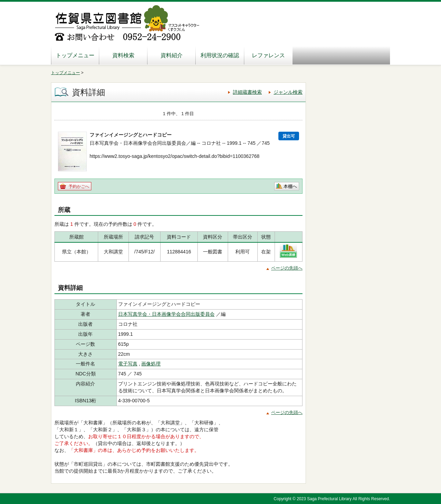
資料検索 (123, 55)
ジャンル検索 (288, 92)
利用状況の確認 (220, 55)
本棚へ (290, 186)
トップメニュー (75, 55)
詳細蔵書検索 (247, 92)
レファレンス (268, 55)
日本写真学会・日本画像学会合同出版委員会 (166, 314)
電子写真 (128, 364)
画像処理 (151, 364)
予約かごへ (79, 187)
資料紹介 (172, 55)
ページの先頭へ (287, 268)
